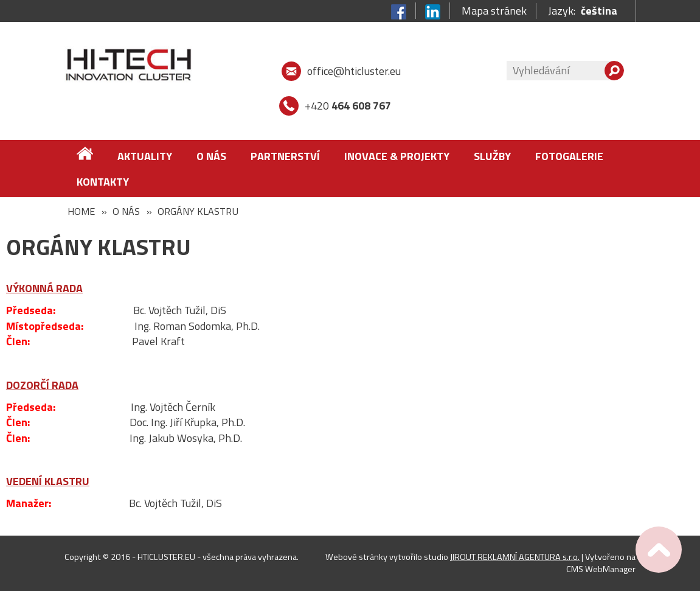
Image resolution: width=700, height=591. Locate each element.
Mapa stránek (494, 11)
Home (81, 211)
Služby (492, 156)
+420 (348, 106)
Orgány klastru (198, 211)
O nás (211, 156)
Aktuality (145, 156)
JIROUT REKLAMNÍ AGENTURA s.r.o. (515, 557)
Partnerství (285, 156)
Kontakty (103, 182)
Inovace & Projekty (397, 156)
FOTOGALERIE (569, 156)
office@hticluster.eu (354, 71)
